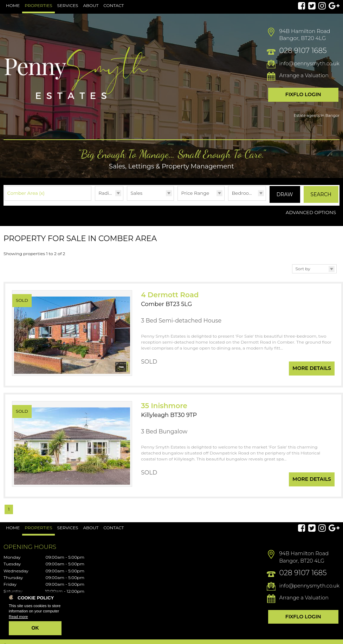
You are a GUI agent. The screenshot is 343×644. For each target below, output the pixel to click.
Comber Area (26, 193)
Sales (136, 193)
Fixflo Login (303, 94)
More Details (312, 363)
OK (35, 628)
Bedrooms (244, 193)
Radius (106, 193)
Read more (18, 617)
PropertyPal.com (310, 638)
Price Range (195, 193)
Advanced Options (311, 211)
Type (127, 200)
